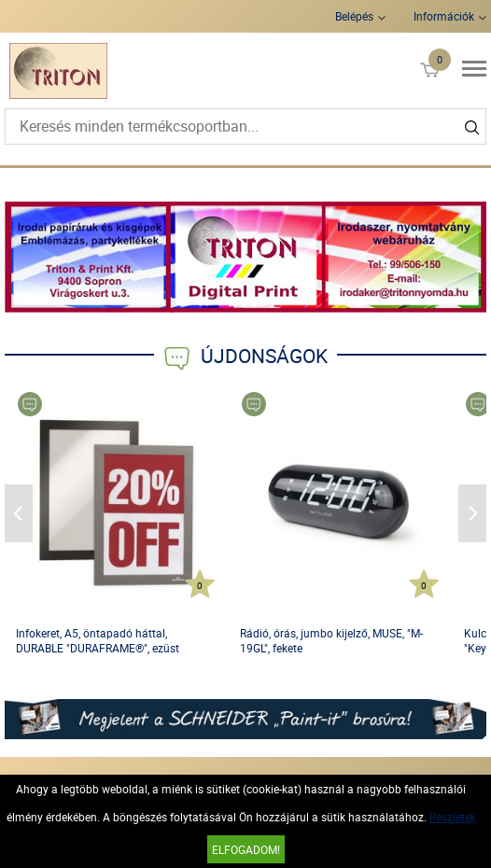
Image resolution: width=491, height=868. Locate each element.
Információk (444, 16)
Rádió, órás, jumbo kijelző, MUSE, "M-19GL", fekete (331, 640)
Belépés (354, 16)
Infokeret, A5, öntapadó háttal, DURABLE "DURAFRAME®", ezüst (98, 640)
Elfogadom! (246, 849)
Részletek (453, 817)
